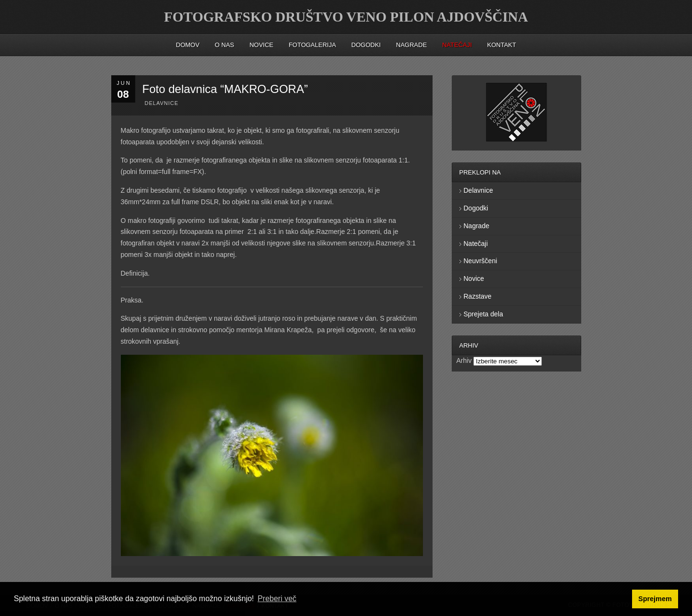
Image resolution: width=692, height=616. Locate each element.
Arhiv (464, 360)
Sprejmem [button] (655, 599)
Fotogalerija (312, 45)
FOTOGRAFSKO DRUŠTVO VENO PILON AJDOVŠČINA (346, 17)
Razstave (478, 296)
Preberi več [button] (277, 599)
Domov (188, 45)
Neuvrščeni (481, 261)
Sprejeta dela (484, 314)
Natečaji (476, 244)
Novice (261, 45)
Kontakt (502, 45)
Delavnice (162, 103)
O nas (224, 45)
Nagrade (411, 45)
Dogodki (366, 45)
